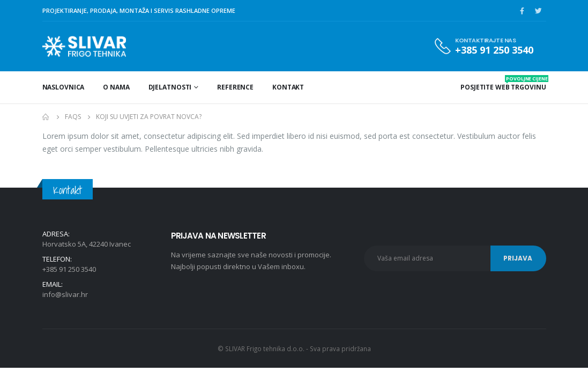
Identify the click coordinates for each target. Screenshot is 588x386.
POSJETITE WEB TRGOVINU (503, 83)
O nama (116, 87)
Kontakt (288, 87)
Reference (235, 87)
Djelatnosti (170, 87)
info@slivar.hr (65, 294)
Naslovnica (64, 87)
